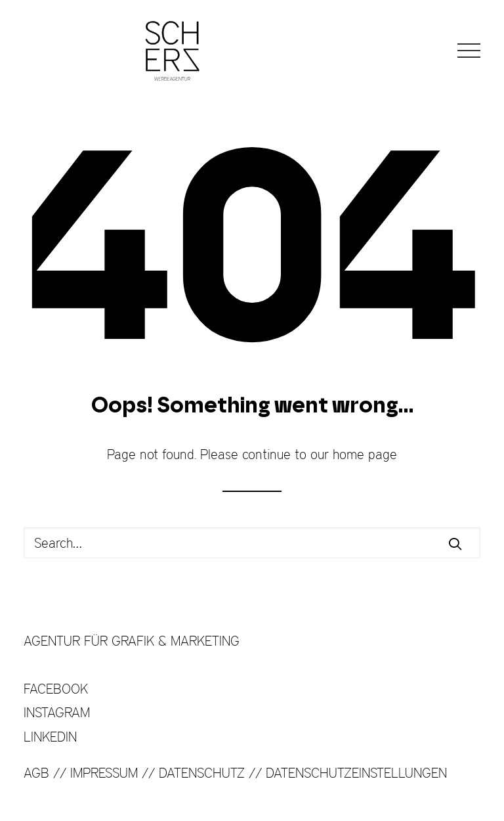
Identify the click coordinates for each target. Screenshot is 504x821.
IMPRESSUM (104, 773)
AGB (36, 773)
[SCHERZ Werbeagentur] (172, 51)
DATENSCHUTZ (202, 773)
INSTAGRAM (57, 712)
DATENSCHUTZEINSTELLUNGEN (356, 773)
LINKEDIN (50, 737)
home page (365, 454)
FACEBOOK (56, 689)
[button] (469, 51)
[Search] (252, 543)
